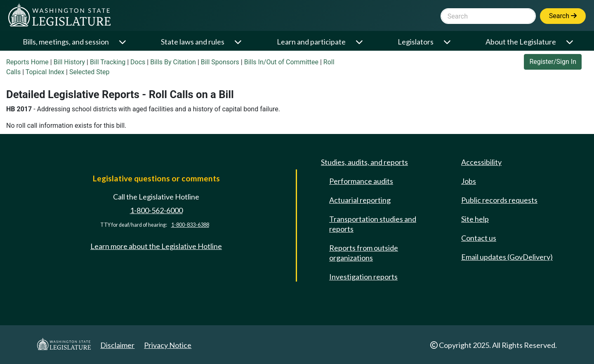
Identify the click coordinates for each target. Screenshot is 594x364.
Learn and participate (311, 42)
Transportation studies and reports (373, 224)
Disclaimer (117, 345)
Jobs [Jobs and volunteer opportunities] (469, 181)
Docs (138, 62)
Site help (475, 219)
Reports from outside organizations (364, 253)
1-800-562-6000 (156, 210)
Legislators (416, 42)
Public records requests (499, 200)
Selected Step (90, 72)
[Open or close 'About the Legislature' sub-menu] (570, 42)
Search (563, 16)
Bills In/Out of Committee (281, 62)
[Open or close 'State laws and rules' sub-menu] (239, 42)
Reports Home (27, 62)
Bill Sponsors (220, 62)
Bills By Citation (173, 62)
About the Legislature (521, 42)
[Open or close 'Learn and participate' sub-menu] (360, 42)
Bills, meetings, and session (66, 42)
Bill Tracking (108, 62)
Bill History (70, 62)
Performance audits (361, 181)
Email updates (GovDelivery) (507, 257)
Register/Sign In (553, 62)
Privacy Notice (168, 345)
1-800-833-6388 (190, 225)
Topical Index (45, 72)
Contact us (479, 238)
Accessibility (481, 162)
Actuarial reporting (360, 200)
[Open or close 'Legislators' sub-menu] (448, 42)
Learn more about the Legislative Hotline (156, 246)
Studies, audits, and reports (364, 162)
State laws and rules (193, 42)
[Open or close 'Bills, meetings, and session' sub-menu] (123, 42)
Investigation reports (363, 277)
